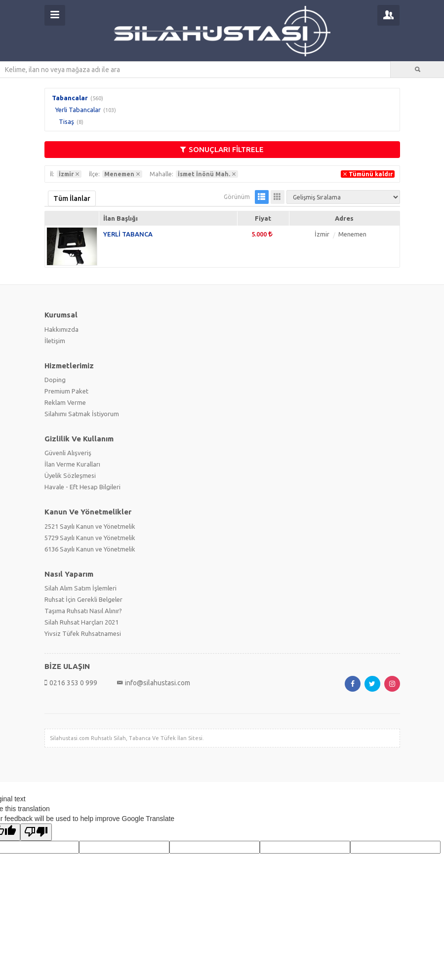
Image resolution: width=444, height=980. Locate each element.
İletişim (55, 341)
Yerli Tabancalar (78, 110)
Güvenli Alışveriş (68, 453)
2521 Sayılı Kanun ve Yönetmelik (90, 526)
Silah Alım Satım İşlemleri (81, 588)
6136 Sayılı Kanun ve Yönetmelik (90, 549)
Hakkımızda (61, 329)
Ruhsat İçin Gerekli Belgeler (83, 599)
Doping (55, 380)
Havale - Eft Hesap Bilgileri (82, 487)
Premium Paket (66, 391)
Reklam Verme (65, 402)
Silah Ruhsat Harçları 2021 (81, 622)
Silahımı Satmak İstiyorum (82, 414)
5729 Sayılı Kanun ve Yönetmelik (90, 538)
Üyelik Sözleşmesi (70, 475)
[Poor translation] (36, 832)
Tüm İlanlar (72, 198)
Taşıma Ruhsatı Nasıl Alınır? (83, 611)
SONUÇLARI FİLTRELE (222, 149)
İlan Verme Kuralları (72, 464)
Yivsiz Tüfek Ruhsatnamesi (83, 633)
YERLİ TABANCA (128, 234)
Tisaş (66, 121)
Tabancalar (70, 98)
